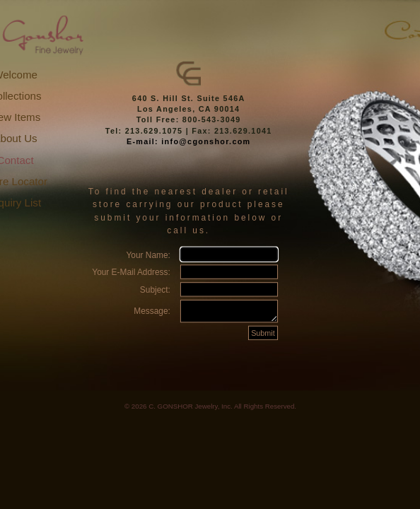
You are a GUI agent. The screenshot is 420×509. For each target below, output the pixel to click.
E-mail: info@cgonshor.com (189, 141)
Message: (152, 314)
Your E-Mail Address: (131, 272)
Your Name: (148, 254)
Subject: (155, 289)
